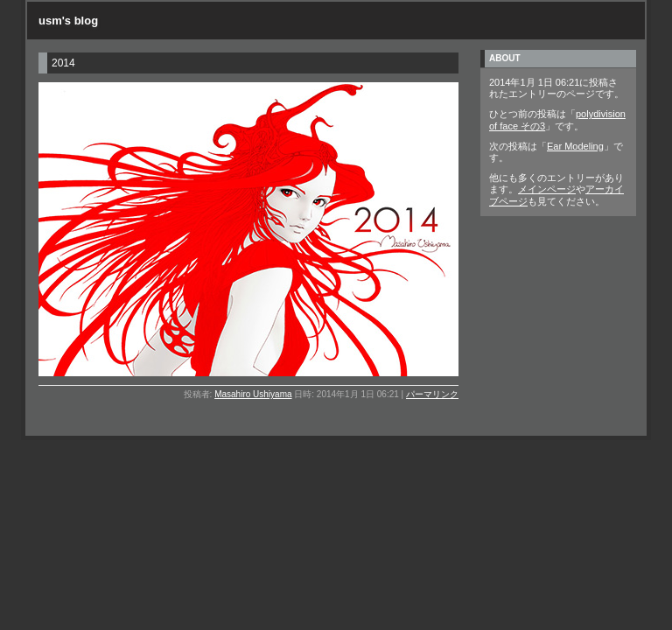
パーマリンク (432, 394)
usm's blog (68, 21)
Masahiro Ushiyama (253, 394)
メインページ (547, 189)
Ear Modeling (575, 146)
